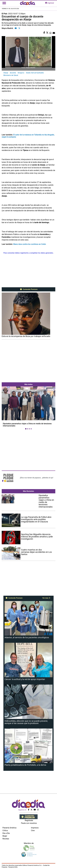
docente (13, 73)
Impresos (35, 828)
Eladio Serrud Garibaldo (35, 73)
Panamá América (9, 828)
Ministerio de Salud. (11, 75)
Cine (33, 830)
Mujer (5, 836)
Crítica (5, 830)
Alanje (6, 73)
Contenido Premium (29, 289)
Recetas (6, 839)
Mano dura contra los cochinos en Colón (30, 244)
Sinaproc (21, 73)
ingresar (50, 3)
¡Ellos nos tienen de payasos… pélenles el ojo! (37, 478)
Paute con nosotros (29, 823)
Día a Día (6, 833)
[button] (6, 408)
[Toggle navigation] (4, 3)
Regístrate (29, 820)
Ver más (46, 598)
